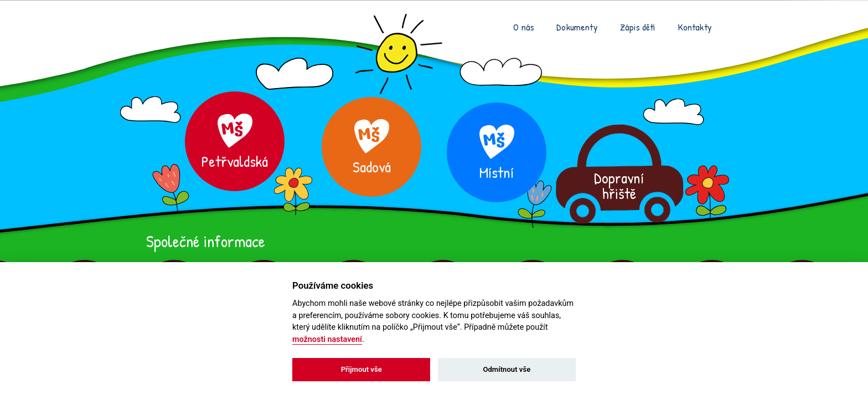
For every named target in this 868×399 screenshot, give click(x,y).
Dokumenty (577, 27)
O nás (524, 27)
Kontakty (695, 27)
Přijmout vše (361, 369)
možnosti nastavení (327, 339)
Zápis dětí (638, 27)
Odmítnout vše (507, 369)
